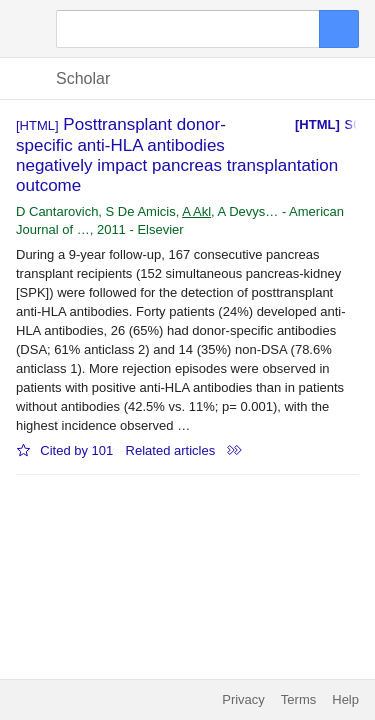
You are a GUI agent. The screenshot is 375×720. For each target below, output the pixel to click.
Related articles (171, 450)
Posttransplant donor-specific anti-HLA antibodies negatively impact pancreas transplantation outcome (177, 155)
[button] (27, 28)
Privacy (243, 699)
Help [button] (345, 699)
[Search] (188, 29)
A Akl (196, 211)
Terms (298, 699)
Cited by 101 (76, 450)
